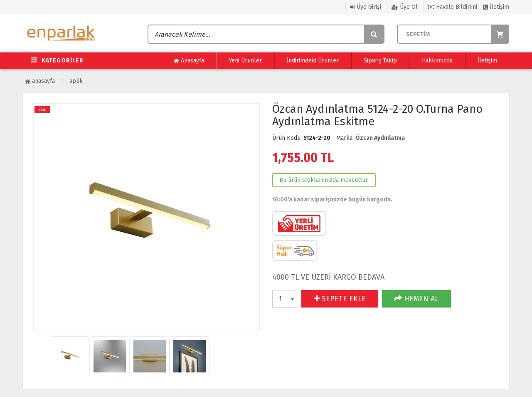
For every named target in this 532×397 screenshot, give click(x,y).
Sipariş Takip (380, 61)
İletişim (496, 7)
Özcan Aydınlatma (380, 138)
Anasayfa (189, 61)
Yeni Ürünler (245, 61)
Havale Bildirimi (453, 7)
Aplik (76, 81)
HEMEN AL (416, 299)
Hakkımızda (437, 61)
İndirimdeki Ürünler (313, 61)
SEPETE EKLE (340, 299)
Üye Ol (405, 7)
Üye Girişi (366, 7)
